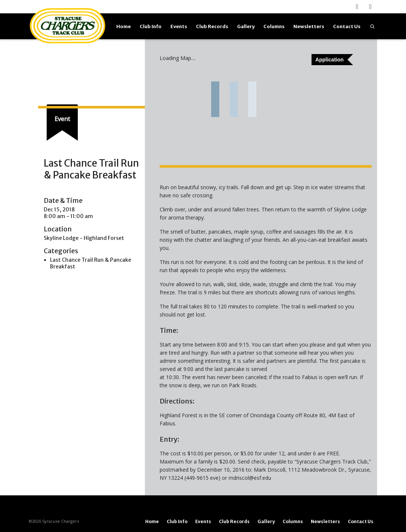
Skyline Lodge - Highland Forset (84, 238)
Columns (274, 26)
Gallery (246, 26)
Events (179, 26)
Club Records (212, 26)
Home (124, 26)
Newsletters (309, 26)
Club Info (151, 26)
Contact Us (347, 26)
